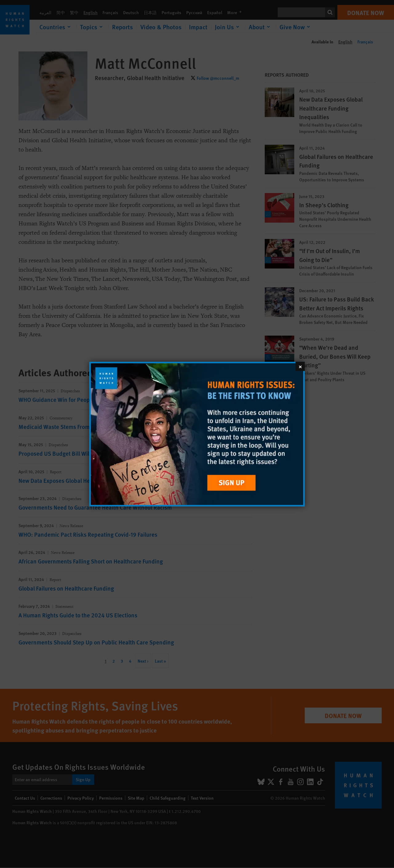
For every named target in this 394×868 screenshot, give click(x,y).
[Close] (300, 366)
